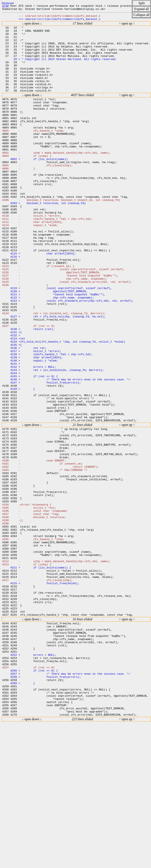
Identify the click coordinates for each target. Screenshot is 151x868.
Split (142, 3)
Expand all (142, 9)
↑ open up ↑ (127, 26)
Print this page (8, 3)
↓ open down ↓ (32, 26)
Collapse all (142, 15)
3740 (5, 6)
